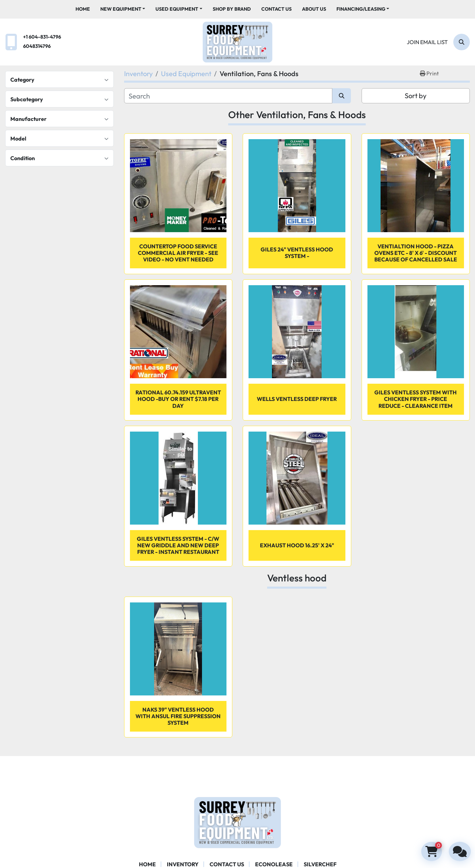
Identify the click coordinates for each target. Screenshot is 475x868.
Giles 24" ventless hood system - (297, 253)
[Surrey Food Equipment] (238, 822)
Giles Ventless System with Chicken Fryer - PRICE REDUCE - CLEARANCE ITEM (416, 399)
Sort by (416, 96)
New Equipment (121, 9)
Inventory (183, 864)
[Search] (462, 42)
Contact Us (276, 9)
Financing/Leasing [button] (361, 9)
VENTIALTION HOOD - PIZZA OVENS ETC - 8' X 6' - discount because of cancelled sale (416, 253)
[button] (123, 9)
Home (83, 9)
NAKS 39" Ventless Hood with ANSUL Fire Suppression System (178, 716)
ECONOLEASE (274, 864)
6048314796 (37, 46)
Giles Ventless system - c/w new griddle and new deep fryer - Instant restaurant (178, 545)
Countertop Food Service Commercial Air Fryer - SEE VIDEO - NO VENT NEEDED (178, 253)
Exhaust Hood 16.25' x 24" (297, 545)
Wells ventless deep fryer (297, 399)
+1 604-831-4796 (42, 37)
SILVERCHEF (320, 864)
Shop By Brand (232, 9)
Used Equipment (177, 9)
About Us (314, 9)
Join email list (427, 42)
